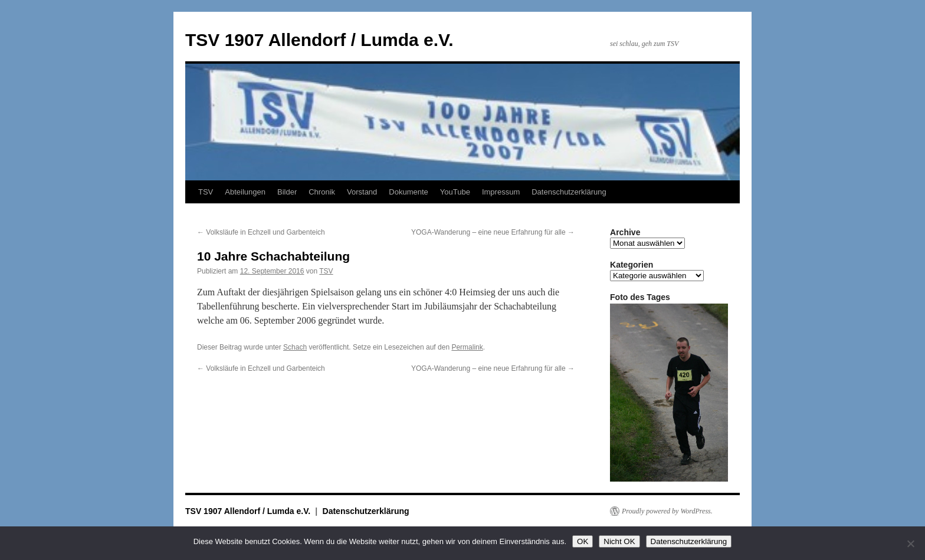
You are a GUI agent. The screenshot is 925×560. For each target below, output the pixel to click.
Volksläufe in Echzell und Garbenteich (261, 232)
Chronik (322, 192)
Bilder (287, 192)
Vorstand (362, 192)
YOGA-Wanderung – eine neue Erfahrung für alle (493, 232)
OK (583, 541)
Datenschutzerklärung (569, 192)
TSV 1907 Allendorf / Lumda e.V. (319, 40)
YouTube (455, 192)
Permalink (467, 347)
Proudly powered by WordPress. (667, 511)
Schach (295, 347)
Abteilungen (245, 192)
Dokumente (408, 192)
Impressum (501, 192)
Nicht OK (619, 541)
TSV (206, 192)
